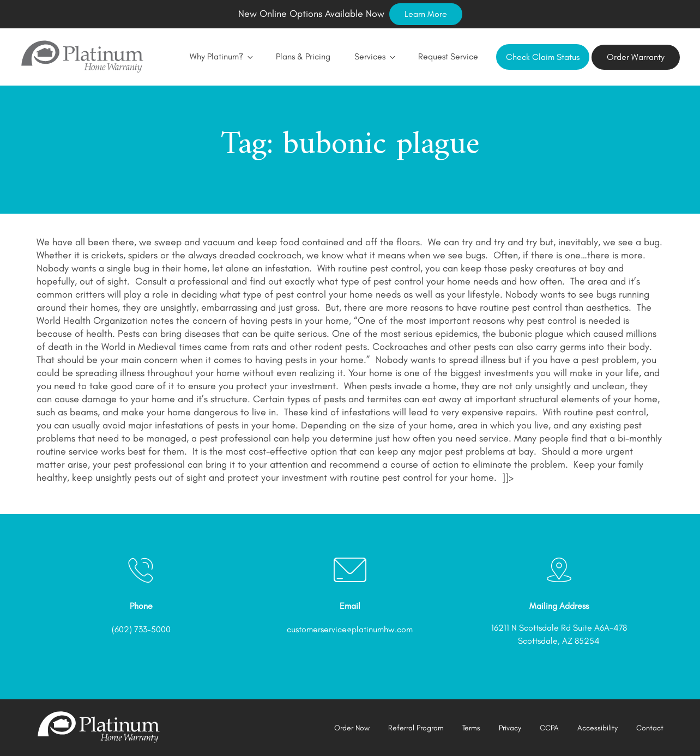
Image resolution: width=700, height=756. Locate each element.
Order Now (352, 728)
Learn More (426, 14)
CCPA (549, 728)
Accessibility (598, 728)
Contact (650, 728)
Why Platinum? (221, 56)
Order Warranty (636, 57)
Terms (471, 728)
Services (374, 56)
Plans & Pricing (303, 56)
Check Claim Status (543, 57)
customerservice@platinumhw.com (350, 629)
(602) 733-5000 (141, 629)
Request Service (448, 56)
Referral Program (416, 728)
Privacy (510, 728)
